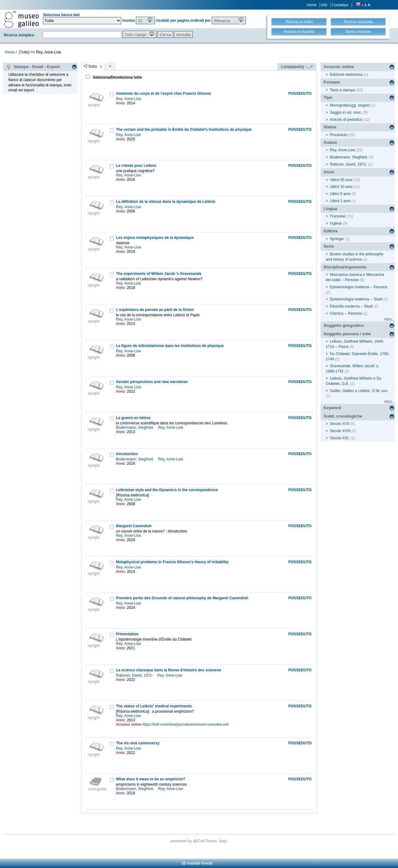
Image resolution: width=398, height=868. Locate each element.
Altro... (389, 319)
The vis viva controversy (138, 743)
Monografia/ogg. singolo (350, 105)
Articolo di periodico (346, 120)
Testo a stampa (342, 90)
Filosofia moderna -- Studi (351, 306)
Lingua (331, 209)
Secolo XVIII (340, 431)
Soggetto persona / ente (347, 334)
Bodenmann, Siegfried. (135, 427)
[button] (145, 21)
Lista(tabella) (297, 67)
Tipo (328, 97)
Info (324, 5)
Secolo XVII (340, 424)
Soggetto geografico (344, 325)
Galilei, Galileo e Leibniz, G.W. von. (359, 391)
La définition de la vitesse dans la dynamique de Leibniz (166, 202)
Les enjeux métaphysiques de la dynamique (155, 238)
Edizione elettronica (346, 75)
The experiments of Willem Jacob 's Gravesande (159, 274)
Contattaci (340, 5)
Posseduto (339, 135)
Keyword (332, 408)
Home (312, 5)
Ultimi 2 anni (340, 201)
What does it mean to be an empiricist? (151, 779)
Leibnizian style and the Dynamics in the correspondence (167, 490)
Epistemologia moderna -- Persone (359, 287)
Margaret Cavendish (134, 526)
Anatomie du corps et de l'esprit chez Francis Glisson (164, 94)
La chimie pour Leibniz (136, 166)
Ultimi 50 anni (341, 180)
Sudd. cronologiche (343, 416)
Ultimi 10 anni (341, 187)
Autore (330, 142)
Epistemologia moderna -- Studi (356, 299)
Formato (332, 82)
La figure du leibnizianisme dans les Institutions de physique (170, 346)
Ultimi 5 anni (340, 194)
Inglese (336, 223)
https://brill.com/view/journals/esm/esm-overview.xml (185, 724)
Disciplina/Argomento (345, 267)
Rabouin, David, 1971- (135, 675)
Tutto (93, 66)
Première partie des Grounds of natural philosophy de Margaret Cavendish (182, 598)
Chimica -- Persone (346, 313)
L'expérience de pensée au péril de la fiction (155, 310)
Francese (338, 216)
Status (330, 127)
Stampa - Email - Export (33, 67)
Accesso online (339, 67)
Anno (329, 172)
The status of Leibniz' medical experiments (154, 706)
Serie (329, 246)
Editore (331, 231)
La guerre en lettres (133, 418)
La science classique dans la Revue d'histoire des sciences (169, 670)
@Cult (199, 841)
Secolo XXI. (340, 438)
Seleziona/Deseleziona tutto (117, 77)
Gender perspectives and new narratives (152, 382)
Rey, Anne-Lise (129, 99)
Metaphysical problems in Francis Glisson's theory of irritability (172, 562)
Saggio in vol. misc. (346, 112)
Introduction (127, 454)
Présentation (127, 634)
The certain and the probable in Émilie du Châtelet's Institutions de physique (184, 130)
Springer (337, 239)
